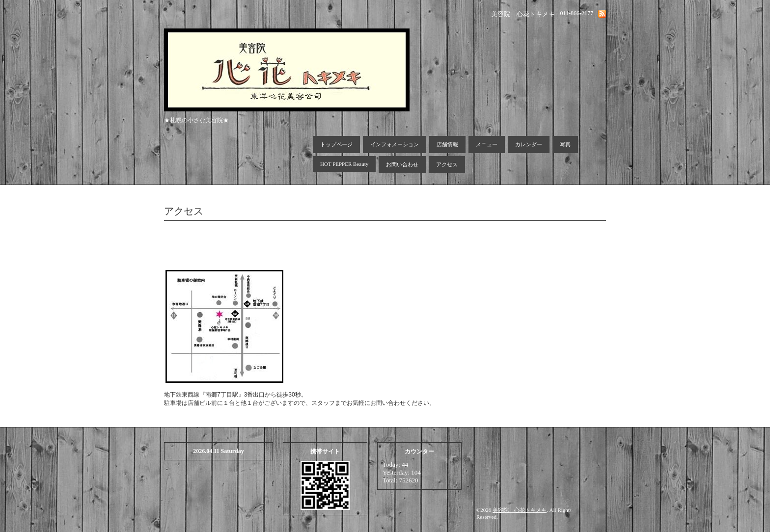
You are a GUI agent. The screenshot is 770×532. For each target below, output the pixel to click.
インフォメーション (395, 144)
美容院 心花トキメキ (520, 510)
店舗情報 (447, 144)
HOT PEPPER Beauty (344, 164)
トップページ (336, 144)
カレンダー (529, 144)
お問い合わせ (402, 164)
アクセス (447, 164)
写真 (565, 144)
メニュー (487, 144)
